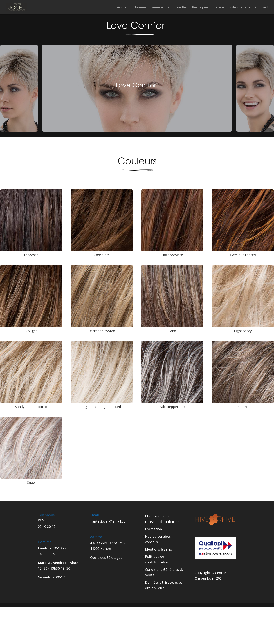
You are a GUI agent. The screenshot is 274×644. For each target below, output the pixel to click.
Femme (157, 8)
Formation (153, 529)
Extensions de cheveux (232, 8)
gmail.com (120, 521)
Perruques (200, 8)
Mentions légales (158, 549)
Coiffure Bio (178, 8)
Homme (140, 8)
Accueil (123, 8)
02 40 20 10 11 (49, 526)
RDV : (42, 520)
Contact (262, 8)
